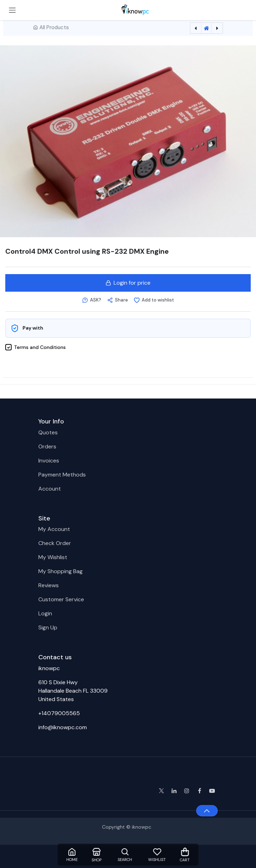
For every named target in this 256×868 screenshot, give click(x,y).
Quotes (48, 432)
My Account (54, 529)
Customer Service (61, 599)
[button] (92, 300)
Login (45, 613)
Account (50, 489)
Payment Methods (62, 475)
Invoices (49, 461)
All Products (54, 27)
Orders (47, 446)
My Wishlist (53, 557)
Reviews (49, 585)
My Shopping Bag (60, 571)
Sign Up (48, 627)
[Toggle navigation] (12, 10)
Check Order (55, 543)
